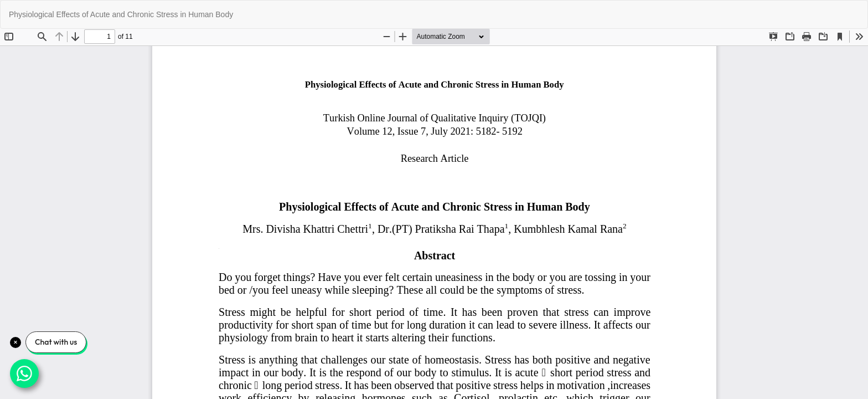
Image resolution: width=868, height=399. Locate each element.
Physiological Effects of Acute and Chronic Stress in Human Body (121, 14)
